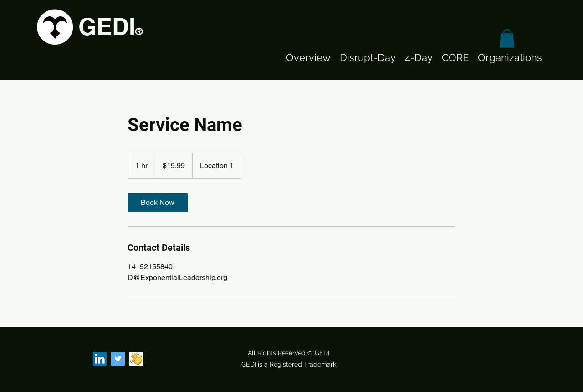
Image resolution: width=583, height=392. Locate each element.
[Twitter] (118, 359)
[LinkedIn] (100, 359)
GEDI (107, 27)
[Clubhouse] (136, 359)
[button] (507, 38)
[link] (158, 203)
